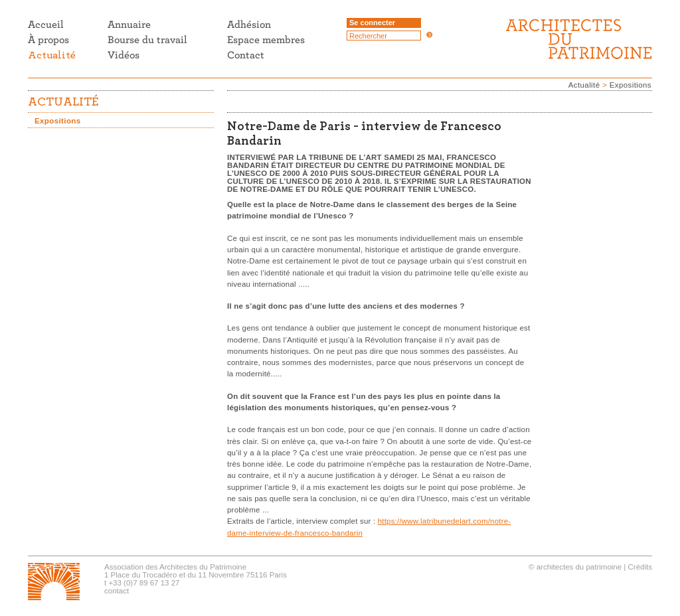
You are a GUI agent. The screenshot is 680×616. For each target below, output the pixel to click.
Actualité (584, 85)
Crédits (640, 567)
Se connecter (372, 23)
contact (117, 591)
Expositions (631, 85)
